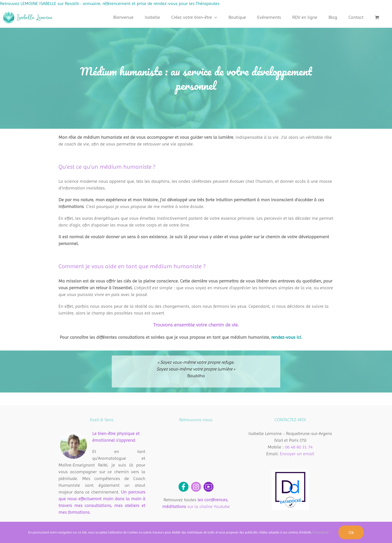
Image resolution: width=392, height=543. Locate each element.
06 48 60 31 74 (299, 447)
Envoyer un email (297, 454)
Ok (351, 532)
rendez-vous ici (286, 337)
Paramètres (322, 532)
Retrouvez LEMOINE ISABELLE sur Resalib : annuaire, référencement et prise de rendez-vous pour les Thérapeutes (110, 3)
